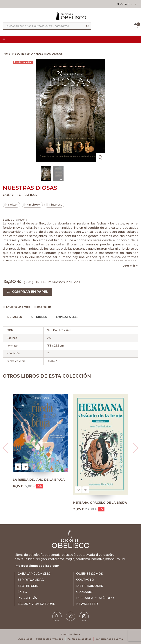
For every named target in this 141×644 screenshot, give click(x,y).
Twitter (11, 205)
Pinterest (54, 205)
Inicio (7, 54)
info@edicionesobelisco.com (37, 566)
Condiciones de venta (109, 639)
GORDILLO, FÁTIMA (20, 195)
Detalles (15, 317)
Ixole (77, 634)
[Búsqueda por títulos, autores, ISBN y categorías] (47, 26)
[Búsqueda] (88, 26)
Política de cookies (79, 639)
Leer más (129, 266)
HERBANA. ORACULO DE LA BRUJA (100, 503)
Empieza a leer (67, 317)
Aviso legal (25, 639)
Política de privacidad (50, 639)
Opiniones (39, 317)
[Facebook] (57, 616)
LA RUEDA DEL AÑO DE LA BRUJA (39, 480)
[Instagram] (84, 616)
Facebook (32, 205)
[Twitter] (70, 616)
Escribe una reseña (15, 220)
